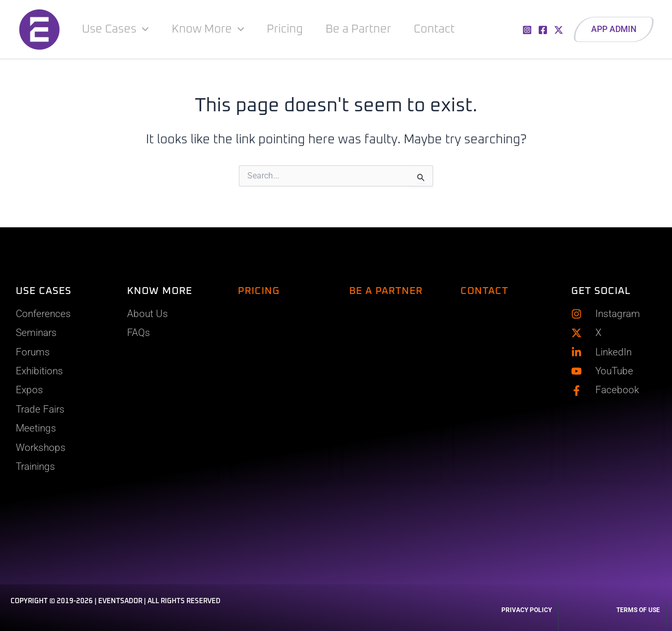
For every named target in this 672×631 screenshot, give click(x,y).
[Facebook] (543, 30)
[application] (143, 29)
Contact (436, 29)
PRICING (259, 290)
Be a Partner (360, 29)
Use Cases (116, 29)
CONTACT (484, 290)
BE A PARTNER (386, 290)
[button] (614, 29)
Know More (208, 29)
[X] (559, 30)
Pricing (286, 29)
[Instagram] (527, 30)
